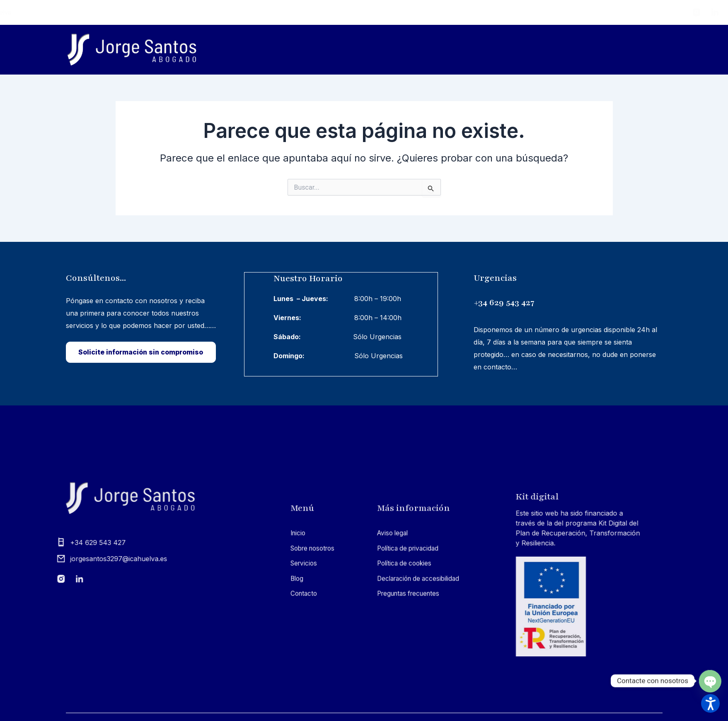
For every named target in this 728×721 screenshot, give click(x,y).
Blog (625, 49)
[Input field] (432, 188)
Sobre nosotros (500, 49)
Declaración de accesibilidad (421, 708)
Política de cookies (406, 693)
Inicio (440, 49)
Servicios (572, 50)
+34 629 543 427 (550, 301)
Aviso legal (394, 663)
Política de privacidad (410, 678)
